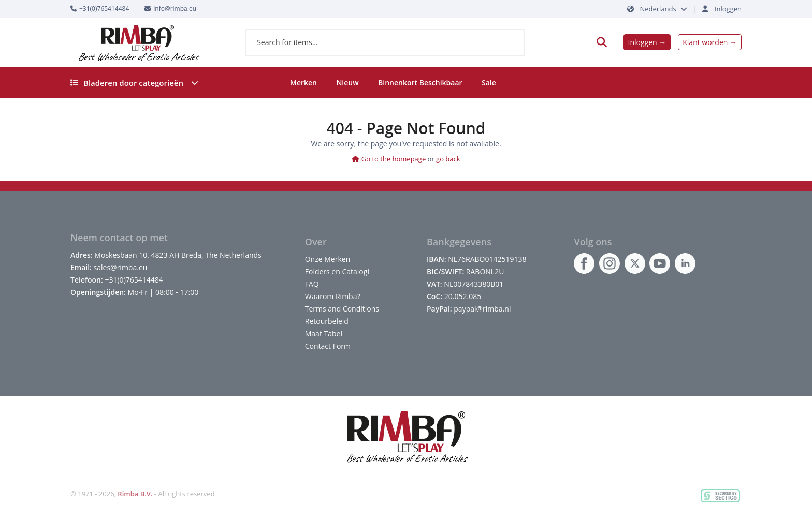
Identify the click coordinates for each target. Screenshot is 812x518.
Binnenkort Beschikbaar (420, 83)
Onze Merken (328, 259)
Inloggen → (647, 42)
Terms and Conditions (342, 309)
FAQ (312, 284)
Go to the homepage (389, 159)
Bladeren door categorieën (134, 83)
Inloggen (728, 9)
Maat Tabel (324, 334)
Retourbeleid (327, 321)
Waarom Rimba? (333, 296)
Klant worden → (710, 42)
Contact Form (328, 346)
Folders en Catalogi (337, 271)
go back (448, 159)
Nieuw (347, 83)
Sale (489, 83)
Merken (303, 83)
